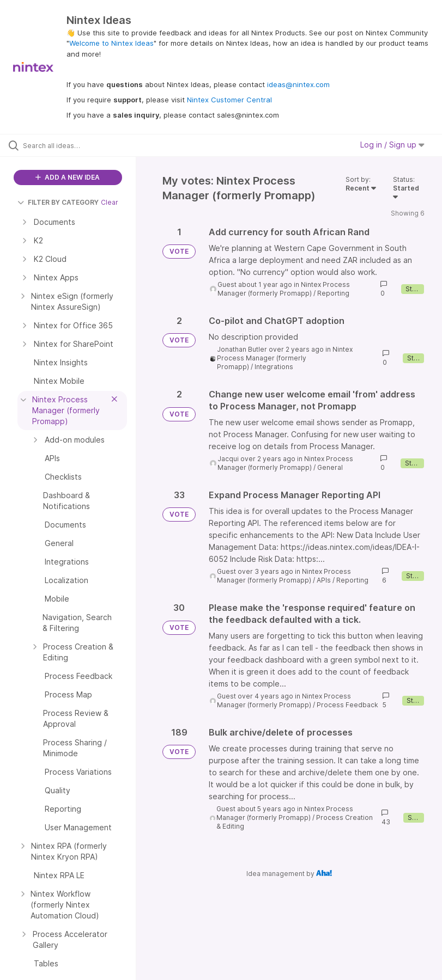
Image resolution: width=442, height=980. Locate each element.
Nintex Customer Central (229, 100)
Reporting (333, 293)
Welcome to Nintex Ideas (111, 43)
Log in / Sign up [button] (392, 145)
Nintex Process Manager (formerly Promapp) (284, 289)
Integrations (274, 367)
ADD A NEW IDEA (68, 177)
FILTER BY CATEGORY (58, 202)
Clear (110, 202)
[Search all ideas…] (74, 145)
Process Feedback (347, 705)
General (330, 467)
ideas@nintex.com (298, 84)
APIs (324, 580)
